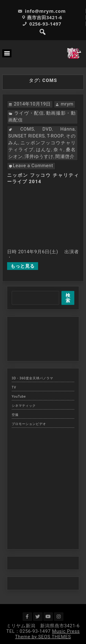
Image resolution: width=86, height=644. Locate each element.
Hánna (68, 129)
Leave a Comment (33, 166)
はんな (44, 150)
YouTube (19, 396)
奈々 (58, 150)
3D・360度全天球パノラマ (32, 378)
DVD (47, 129)
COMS (27, 129)
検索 (68, 298)
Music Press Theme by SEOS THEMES (47, 634)
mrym (67, 104)
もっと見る (23, 266)
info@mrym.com (42, 11)
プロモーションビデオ (29, 424)
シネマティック (24, 406)
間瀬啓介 (65, 156)
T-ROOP (55, 136)
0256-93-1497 (42, 24)
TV (14, 387)
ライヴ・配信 (29, 113)
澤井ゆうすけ (39, 156)
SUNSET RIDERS (26, 136)
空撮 (15, 415)
